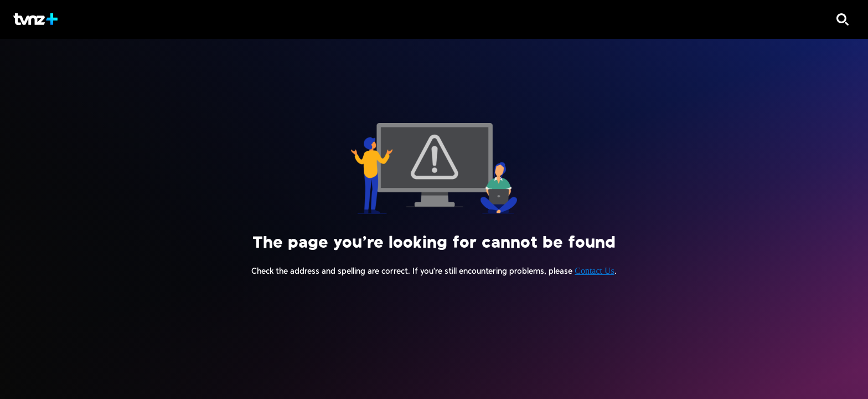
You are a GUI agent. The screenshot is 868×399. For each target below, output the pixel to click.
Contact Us (595, 271)
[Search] (843, 19)
